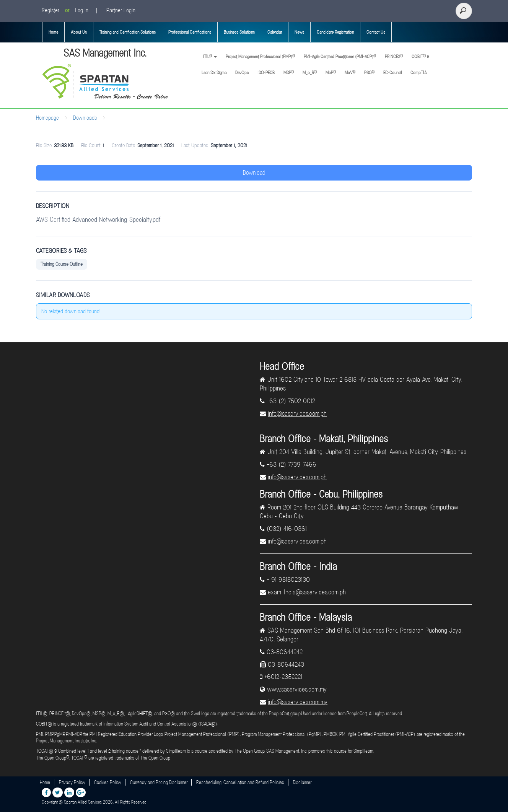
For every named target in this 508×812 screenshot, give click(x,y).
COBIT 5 (420, 56)
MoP (331, 72)
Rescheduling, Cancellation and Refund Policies (240, 782)
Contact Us (376, 32)
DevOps (242, 73)
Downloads (85, 118)
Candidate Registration (335, 32)
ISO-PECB (266, 73)
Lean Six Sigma (214, 73)
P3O (369, 72)
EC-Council (392, 73)
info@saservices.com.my (298, 702)
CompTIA (419, 73)
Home (53, 32)
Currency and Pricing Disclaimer (159, 782)
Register (50, 10)
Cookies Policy (108, 782)
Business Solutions (239, 32)
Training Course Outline (62, 264)
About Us (79, 32)
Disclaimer (302, 782)
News (299, 32)
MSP (289, 72)
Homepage (47, 118)
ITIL (209, 56)
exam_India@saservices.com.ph (307, 592)
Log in (82, 10)
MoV (350, 72)
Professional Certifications (190, 32)
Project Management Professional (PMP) (260, 56)
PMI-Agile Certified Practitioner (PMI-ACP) (340, 56)
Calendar (275, 32)
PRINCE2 (394, 56)
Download (254, 173)
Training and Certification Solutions (128, 32)
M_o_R (310, 72)
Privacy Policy (72, 782)
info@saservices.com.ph (297, 413)
